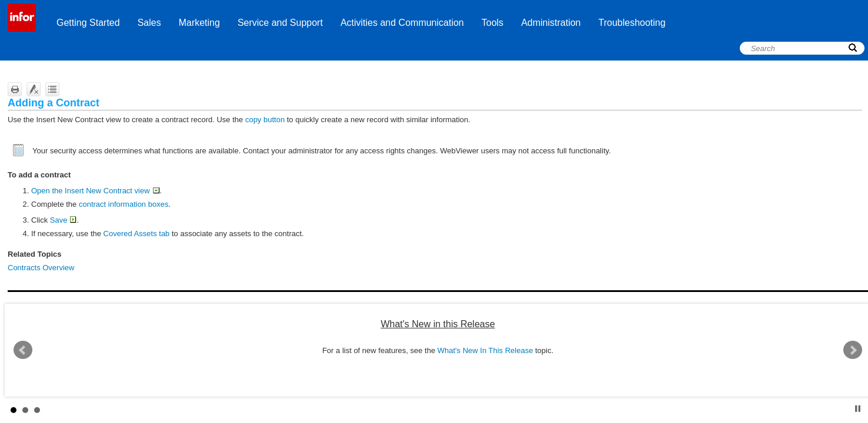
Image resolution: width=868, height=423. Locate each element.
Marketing (199, 23)
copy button (265, 120)
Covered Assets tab (137, 234)
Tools (493, 23)
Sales (149, 23)
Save (64, 220)
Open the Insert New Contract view (95, 191)
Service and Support (280, 23)
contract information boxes (123, 204)
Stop (858, 409)
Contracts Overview (41, 268)
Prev (23, 350)
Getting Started (88, 23)
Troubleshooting (632, 23)
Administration (551, 23)
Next (853, 350)
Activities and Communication (402, 23)
